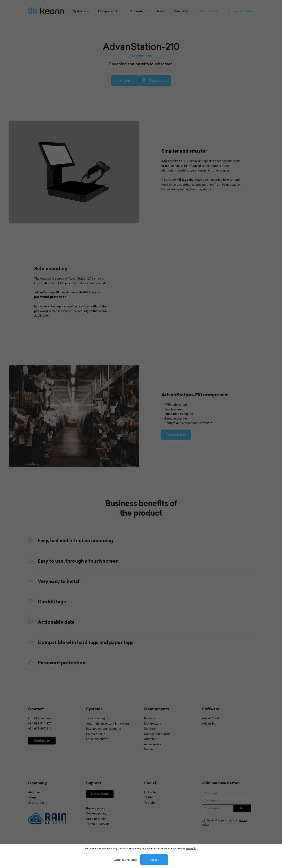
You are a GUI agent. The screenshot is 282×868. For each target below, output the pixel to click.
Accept (154, 860)
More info (191, 849)
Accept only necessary (126, 860)
